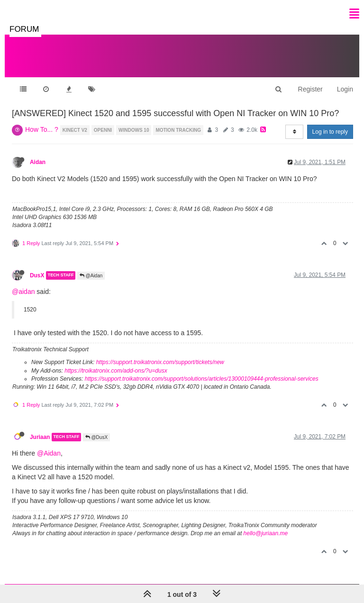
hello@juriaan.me (266, 533)
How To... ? (42, 129)
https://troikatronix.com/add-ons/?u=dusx (116, 371)
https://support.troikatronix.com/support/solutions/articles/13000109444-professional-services (202, 379)
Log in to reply (330, 132)
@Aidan (91, 276)
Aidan (38, 162)
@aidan (23, 292)
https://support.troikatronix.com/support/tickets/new (160, 362)
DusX (37, 275)
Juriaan (40, 437)
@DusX (96, 437)
